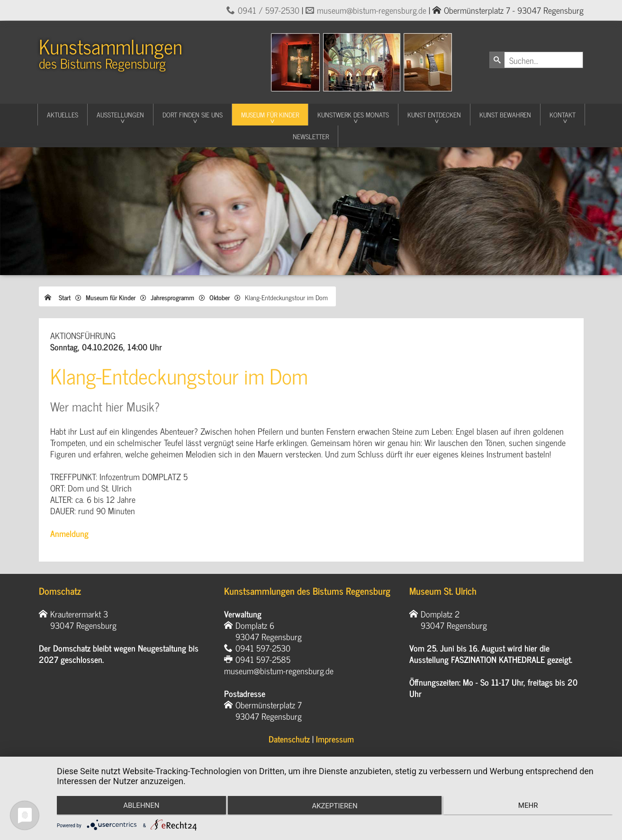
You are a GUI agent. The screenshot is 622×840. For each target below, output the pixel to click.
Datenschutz (289, 739)
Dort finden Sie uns (193, 114)
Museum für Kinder (270, 114)
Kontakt (563, 114)
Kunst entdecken (434, 114)
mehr (530, 806)
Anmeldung (69, 533)
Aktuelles (63, 114)
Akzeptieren (334, 807)
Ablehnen (139, 806)
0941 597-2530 (263, 648)
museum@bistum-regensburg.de (372, 10)
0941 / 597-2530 (269, 10)
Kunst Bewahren (505, 114)
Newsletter (311, 136)
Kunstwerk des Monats (353, 114)
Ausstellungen (120, 114)
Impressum (335, 739)
